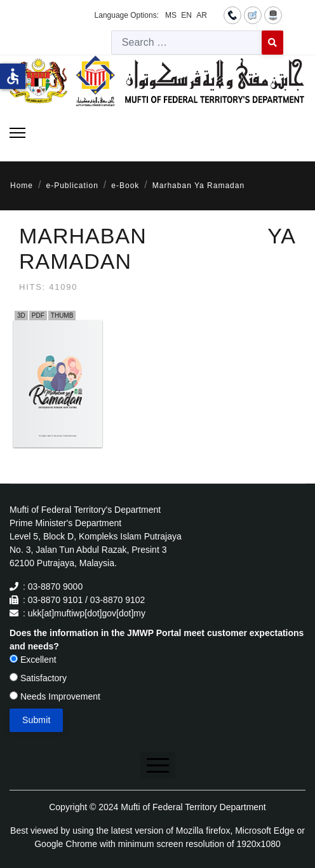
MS (171, 15)
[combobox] (187, 43)
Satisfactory (38, 678)
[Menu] (17, 133)
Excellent (33, 660)
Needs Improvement (55, 696)
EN (186, 15)
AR (202, 15)
